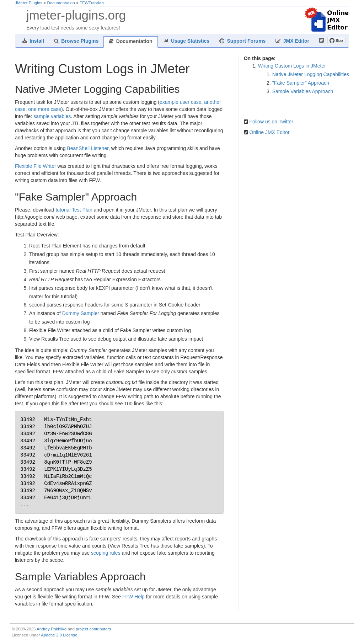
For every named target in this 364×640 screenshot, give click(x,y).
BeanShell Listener (88, 148)
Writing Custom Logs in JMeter (292, 66)
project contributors (93, 629)
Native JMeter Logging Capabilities (311, 74)
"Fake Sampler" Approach (301, 83)
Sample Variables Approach (303, 91)
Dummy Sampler (81, 313)
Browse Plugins (76, 41)
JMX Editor (292, 41)
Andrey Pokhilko (52, 629)
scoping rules (106, 553)
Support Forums (242, 41)
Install (33, 41)
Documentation (61, 3)
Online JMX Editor (270, 132)
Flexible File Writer (36, 166)
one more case (45, 109)
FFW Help (133, 597)
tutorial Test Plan (74, 210)
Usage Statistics (186, 41)
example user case (181, 102)
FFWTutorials (92, 3)
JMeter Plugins (29, 3)
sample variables (52, 116)
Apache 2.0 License (59, 635)
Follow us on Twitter (271, 122)
